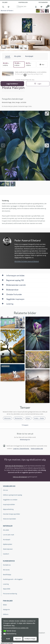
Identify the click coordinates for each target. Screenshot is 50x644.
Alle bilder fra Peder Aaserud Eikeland (27, 261)
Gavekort (6, 554)
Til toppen (25, 425)
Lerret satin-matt (9, 535)
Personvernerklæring (10, 594)
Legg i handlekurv (12, 84)
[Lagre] (38, 84)
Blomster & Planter (7, 10)
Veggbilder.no (9, 486)
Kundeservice (9, 561)
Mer (42, 64)
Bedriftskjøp (7, 574)
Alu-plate (6, 530)
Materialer (8, 526)
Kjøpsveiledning (8, 509)
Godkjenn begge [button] (30, 639)
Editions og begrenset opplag (13, 495)
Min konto (6, 570)
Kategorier (7, 609)
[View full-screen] (47, 113)
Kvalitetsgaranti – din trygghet (13, 579)
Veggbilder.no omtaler (10, 500)
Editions (6, 614)
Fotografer (43, 2)
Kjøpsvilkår (7, 589)
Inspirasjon (23, 2)
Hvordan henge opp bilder (12, 514)
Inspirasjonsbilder (9, 504)
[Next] (47, 145)
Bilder (5, 2)
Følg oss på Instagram (20, 477)
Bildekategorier (25, 440)
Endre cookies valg (37, 448)
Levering (6, 584)
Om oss (5, 490)
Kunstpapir (7, 539)
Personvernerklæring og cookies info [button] (16, 628)
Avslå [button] (8, 639)
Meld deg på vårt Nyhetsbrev (14, 466)
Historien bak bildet (9, 519)
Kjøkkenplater (8, 544)
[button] (5, 631)
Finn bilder (8, 601)
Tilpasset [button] (18, 639)
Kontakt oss (7, 565)
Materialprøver (8, 549)
